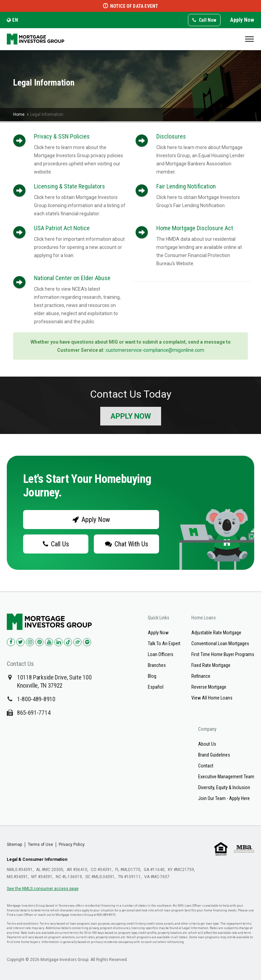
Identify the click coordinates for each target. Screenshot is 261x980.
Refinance (201, 676)
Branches (157, 665)
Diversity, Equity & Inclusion (224, 787)
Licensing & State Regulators (69, 186)
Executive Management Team (226, 777)
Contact (206, 766)
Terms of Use (40, 845)
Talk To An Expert (164, 643)
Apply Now (242, 20)
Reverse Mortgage (209, 687)
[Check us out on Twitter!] (20, 642)
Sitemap (14, 845)
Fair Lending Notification (186, 186)
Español (156, 687)
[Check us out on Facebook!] (11, 642)
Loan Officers (161, 654)
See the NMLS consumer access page (43, 889)
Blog (152, 676)
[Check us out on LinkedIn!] (58, 642)
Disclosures (171, 136)
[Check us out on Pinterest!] (39, 642)
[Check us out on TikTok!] (68, 642)
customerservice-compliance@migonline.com (155, 350)
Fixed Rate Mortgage (211, 665)
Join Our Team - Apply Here (224, 798)
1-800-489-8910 (36, 699)
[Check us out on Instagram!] (30, 642)
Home (19, 114)
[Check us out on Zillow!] (77, 642)
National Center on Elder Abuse (72, 278)
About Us (207, 744)
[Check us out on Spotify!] (87, 642)
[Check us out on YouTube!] (49, 642)
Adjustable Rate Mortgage (216, 633)
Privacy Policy (72, 845)
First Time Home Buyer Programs (223, 654)
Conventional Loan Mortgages (220, 643)
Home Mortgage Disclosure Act (195, 228)
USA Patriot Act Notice (62, 228)
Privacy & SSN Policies (62, 136)
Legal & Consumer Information (37, 859)
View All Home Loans (212, 698)
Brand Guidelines (214, 755)
